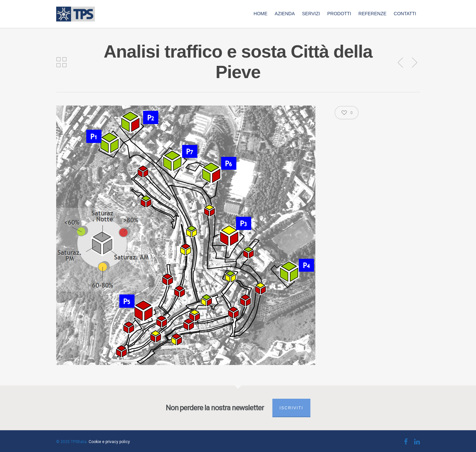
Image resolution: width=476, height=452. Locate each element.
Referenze (372, 14)
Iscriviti (291, 408)
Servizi (311, 14)
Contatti (405, 14)
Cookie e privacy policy (109, 442)
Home (260, 14)
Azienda (285, 14)
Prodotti (339, 14)
